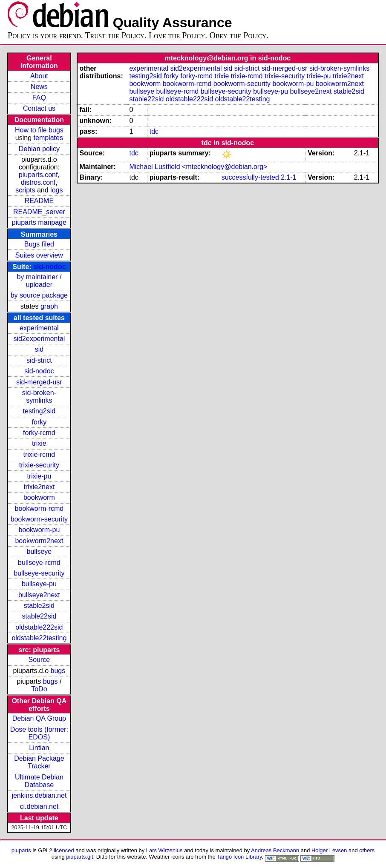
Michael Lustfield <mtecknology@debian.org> (198, 167)
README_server (39, 212)
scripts (25, 190)
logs (56, 190)
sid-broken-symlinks (39, 397)
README (39, 201)
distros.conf (38, 182)
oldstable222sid (39, 627)
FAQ (39, 98)
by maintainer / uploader (39, 281)
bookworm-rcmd (39, 508)
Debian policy (39, 149)
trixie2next (39, 487)
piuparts (21, 850)
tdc (154, 131)
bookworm (39, 497)
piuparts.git (79, 857)
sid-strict (39, 360)
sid (39, 349)
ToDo (39, 689)
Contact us (39, 108)
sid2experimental (39, 339)
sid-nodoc (49, 267)
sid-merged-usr (39, 382)
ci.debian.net (39, 806)
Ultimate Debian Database (39, 781)
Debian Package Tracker (39, 762)
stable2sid (39, 606)
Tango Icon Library (239, 857)
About (39, 76)
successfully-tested (250, 177)
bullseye (39, 551)
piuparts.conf (38, 175)
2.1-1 (288, 177)
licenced (64, 850)
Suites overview (39, 255)
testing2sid (39, 411)
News (39, 87)
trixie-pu (39, 476)
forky (39, 422)
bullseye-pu (39, 584)
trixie (39, 443)
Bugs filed (39, 244)
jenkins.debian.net (39, 795)
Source (39, 660)
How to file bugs (39, 130)
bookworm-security (39, 519)
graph (49, 306)
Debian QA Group (39, 718)
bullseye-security (39, 573)
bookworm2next (39, 541)
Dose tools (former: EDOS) (39, 733)
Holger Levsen (329, 850)
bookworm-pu (39, 530)
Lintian (39, 748)
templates (48, 138)
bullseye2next (39, 595)
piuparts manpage (39, 222)
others (367, 850)
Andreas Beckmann (275, 850)
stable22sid (39, 616)
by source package (39, 295)
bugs (58, 671)
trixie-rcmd (39, 454)
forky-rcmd (39, 433)
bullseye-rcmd (39, 563)
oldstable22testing (39, 638)
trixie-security (39, 465)
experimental (39, 328)
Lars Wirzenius (164, 850)
